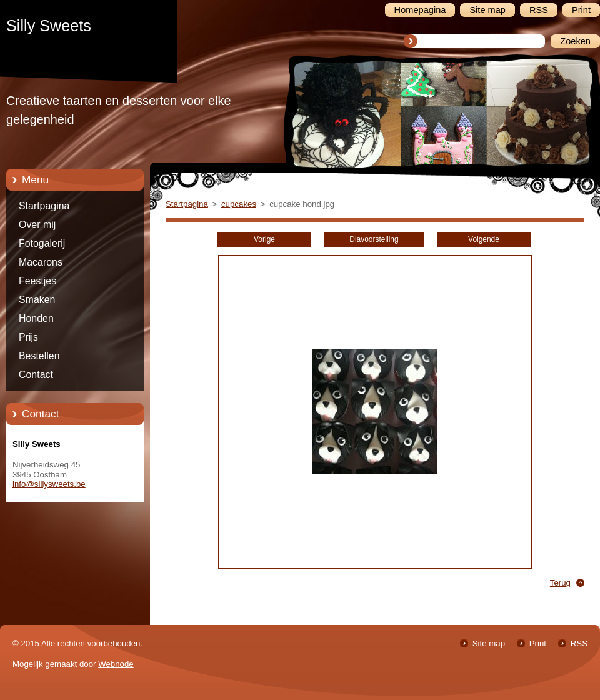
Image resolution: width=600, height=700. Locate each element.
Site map (489, 643)
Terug (560, 583)
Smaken (37, 300)
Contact (36, 375)
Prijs (28, 337)
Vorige (264, 239)
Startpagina (44, 206)
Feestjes (37, 281)
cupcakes (239, 204)
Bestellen (39, 356)
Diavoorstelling (374, 239)
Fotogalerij (42, 243)
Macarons (41, 262)
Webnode (116, 664)
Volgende (484, 239)
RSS (579, 643)
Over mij (37, 225)
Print (538, 643)
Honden (36, 318)
